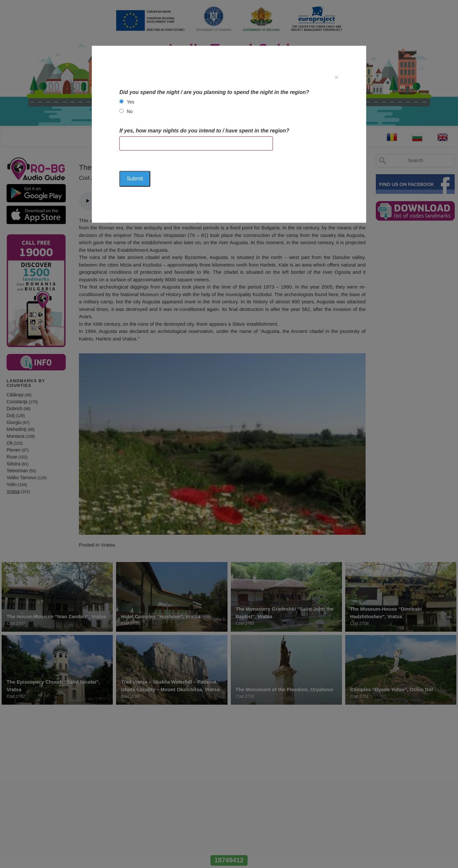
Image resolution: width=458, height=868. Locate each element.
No (130, 111)
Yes (131, 102)
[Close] (337, 77)
